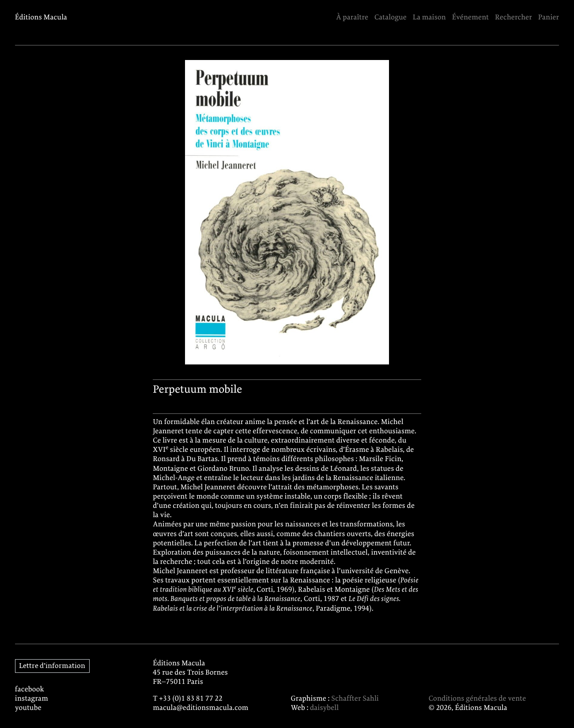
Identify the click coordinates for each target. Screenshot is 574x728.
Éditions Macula (41, 18)
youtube (28, 708)
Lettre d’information (52, 666)
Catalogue (391, 18)
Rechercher (514, 18)
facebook (30, 690)
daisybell (324, 708)
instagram (32, 699)
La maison (429, 18)
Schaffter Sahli (355, 699)
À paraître (352, 18)
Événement (471, 18)
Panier (549, 18)
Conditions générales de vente (478, 699)
